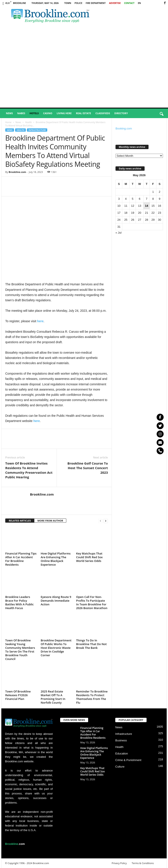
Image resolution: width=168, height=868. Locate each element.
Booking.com (124, 128)
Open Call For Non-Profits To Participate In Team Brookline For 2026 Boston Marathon (92, 602)
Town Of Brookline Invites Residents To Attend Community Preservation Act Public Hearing (29, 470)
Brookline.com (17, 172)
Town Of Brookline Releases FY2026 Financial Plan (18, 695)
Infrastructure (37, 130)
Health (28, 122)
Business (121, 740)
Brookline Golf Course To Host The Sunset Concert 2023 (88, 468)
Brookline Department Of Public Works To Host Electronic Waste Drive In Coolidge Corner (56, 648)
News (9, 113)
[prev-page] (100, 521)
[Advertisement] (84, 75)
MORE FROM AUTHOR (50, 521)
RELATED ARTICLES (20, 521)
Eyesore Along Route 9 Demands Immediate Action (56, 601)
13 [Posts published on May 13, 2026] (140, 206)
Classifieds (103, 113)
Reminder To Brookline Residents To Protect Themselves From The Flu (92, 697)
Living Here (64, 113)
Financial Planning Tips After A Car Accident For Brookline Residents (21, 559)
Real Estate (83, 113)
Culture (120, 767)
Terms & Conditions (143, 863)
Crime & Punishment (128, 760)
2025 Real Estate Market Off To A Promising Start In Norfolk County (53, 697)
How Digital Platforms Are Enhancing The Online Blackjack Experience (56, 559)
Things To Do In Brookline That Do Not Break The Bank (91, 644)
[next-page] (106, 521)
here (40, 321)
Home (8, 122)
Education (122, 753)
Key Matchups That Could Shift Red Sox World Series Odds (89, 557)
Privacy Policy (119, 863)
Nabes (21, 113)
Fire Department (96, 3)
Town (68, 3)
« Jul (118, 233)
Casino (48, 113)
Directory (121, 113)
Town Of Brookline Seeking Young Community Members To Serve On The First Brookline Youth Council (20, 650)
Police (78, 3)
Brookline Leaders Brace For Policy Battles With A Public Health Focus (19, 602)
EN (139, 3)
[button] (161, 114)
